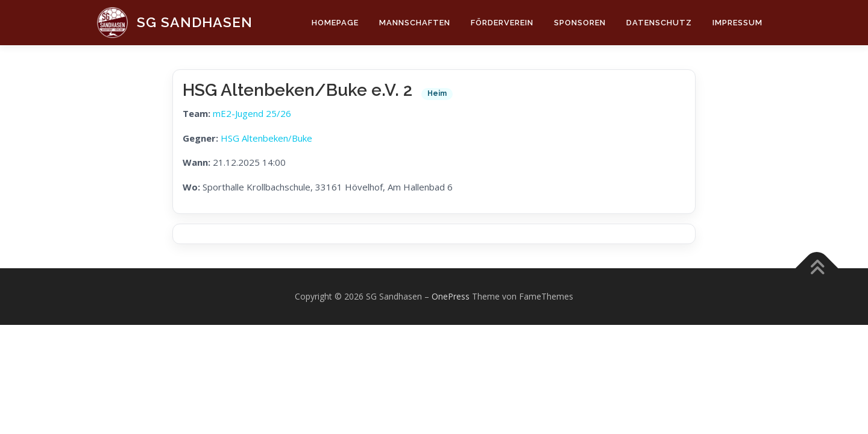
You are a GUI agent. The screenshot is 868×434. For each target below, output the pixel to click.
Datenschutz (659, 23)
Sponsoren (580, 23)
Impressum (737, 23)
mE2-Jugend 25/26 (252, 113)
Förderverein (502, 23)
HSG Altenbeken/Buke (266, 138)
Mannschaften (415, 23)
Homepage (335, 23)
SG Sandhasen (195, 22)
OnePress (451, 296)
